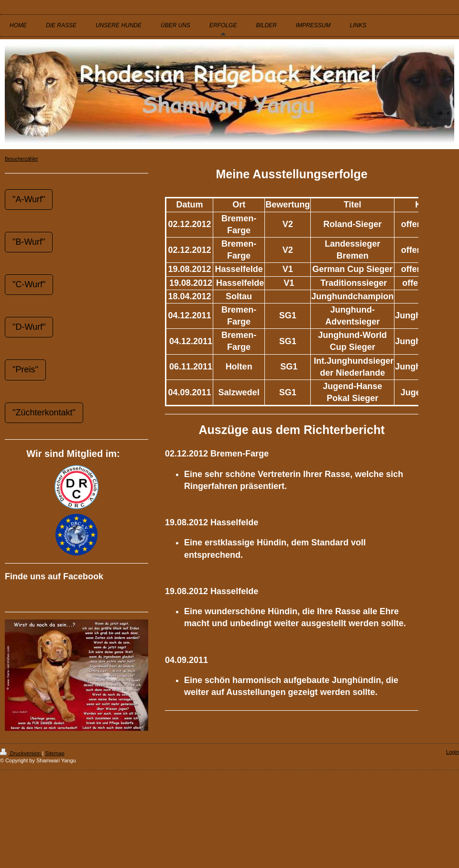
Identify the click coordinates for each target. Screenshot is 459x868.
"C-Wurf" (29, 284)
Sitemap (55, 753)
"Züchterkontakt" (44, 412)
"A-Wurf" (29, 199)
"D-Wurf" (29, 327)
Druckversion (21, 753)
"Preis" (25, 369)
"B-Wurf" (29, 242)
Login (453, 752)
